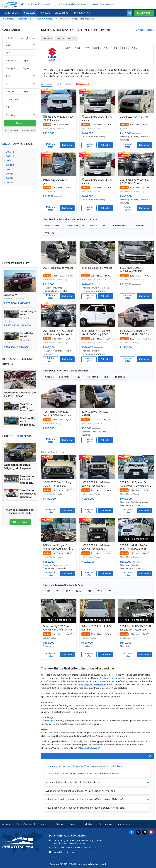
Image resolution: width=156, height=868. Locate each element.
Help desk (88, 824)
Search (20, 123)
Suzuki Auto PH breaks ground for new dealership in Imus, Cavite (27, 479)
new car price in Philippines (92, 685)
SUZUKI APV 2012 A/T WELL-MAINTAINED (133, 270)
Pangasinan (119, 377)
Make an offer (50, 145)
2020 (9, 169)
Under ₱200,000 (75, 226)
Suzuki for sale (25, 19)
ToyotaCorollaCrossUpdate (73, 4)
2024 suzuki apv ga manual (58, 268)
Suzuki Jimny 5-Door (28, 313)
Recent (70, 84)
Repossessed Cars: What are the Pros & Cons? (20, 394)
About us (6, 824)
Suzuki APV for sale (44, 19)
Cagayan (49, 377)
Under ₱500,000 (120, 226)
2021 (8, 165)
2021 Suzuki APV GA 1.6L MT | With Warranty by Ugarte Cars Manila (59, 333)
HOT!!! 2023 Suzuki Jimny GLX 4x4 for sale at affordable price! (57, 484)
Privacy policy (44, 824)
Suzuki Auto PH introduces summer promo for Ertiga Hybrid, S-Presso (28, 494)
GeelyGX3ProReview (104, 4)
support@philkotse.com (63, 852)
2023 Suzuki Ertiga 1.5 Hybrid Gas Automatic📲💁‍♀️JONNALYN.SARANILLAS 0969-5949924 (59, 547)
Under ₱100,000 (53, 226)
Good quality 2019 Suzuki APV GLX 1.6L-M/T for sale (57, 628)
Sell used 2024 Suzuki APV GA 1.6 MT (96, 628)
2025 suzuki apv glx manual (97, 268)
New (21, 38)
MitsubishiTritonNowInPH (41, 4)
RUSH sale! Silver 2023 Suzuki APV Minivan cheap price (58, 414)
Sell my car (144, 13)
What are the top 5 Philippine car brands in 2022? (28, 421)
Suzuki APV (10, 295)
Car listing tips (125, 824)
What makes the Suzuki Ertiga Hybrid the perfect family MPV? (18, 467)
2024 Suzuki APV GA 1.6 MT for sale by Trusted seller (136, 628)
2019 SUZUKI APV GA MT (134, 117)
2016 (58, 591)
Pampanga (64, 377)
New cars (45, 13)
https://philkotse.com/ (89, 748)
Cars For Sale (12, 13)
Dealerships (61, 13)
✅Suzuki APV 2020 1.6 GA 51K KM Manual (58, 118)
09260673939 (82, 848)
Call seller (67, 145)
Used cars (30, 13)
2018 (8, 178)
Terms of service (24, 824)
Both (11, 38)
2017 (68, 591)
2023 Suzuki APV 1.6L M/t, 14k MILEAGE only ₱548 (96, 333)
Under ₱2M (51, 233)
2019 (8, 174)
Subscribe (20, 522)
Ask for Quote (128, 208)
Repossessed (83, 84)
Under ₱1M (139, 226)
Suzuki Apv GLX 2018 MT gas (57, 181)
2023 (9, 161)
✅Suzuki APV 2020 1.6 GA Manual (96, 118)
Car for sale (9, 19)
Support (74, 824)
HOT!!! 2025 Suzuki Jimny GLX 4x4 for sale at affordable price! (96, 547)
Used (33, 38)
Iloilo (106, 377)
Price (59, 84)
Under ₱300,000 (98, 226)
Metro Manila (92, 377)
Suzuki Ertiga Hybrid (27, 335)
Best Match (46, 84)
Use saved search (29, 130)
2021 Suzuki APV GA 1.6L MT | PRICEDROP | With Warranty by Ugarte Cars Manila (136, 182)
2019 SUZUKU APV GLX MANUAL (95, 413)
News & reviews (81, 13)
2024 (9, 156)
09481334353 (59, 848)
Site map (60, 824)
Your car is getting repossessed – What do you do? (28, 407)
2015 (48, 591)
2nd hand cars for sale (111, 678)
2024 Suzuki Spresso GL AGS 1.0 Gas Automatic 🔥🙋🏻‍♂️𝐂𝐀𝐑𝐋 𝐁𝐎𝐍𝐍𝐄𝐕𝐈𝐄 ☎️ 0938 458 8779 (135, 484)
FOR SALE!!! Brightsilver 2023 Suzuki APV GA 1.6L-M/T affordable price (135, 333)
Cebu (78, 377)
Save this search (12, 130)
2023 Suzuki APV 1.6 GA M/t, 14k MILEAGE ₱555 (134, 547)
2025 (9, 152)
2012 (8, 182)
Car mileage (47, 721)
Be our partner (106, 824)
